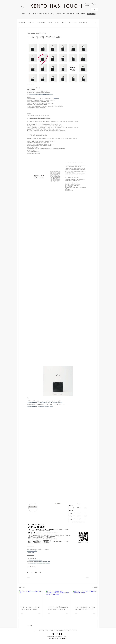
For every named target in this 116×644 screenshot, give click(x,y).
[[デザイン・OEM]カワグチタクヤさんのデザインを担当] (31, 597)
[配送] (52, 630)
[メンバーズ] (74, 630)
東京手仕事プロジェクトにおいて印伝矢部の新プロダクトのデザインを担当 (85, 608)
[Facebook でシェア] (28, 573)
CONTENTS (31, 22)
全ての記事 (22, 22)
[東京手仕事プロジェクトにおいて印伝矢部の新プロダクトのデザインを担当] (85, 597)
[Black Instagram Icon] (57, 634)
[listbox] (95, 10)
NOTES (64, 22)
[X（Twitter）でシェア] (32, 573)
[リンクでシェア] (40, 573)
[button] (23, 8)
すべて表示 (95, 587)
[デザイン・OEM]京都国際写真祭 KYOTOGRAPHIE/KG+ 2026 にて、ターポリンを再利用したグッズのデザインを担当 (58, 608)
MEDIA (50, 22)
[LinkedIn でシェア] (36, 573)
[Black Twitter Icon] (53, 634)
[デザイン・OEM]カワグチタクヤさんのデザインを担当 (31, 608)
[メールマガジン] (67, 630)
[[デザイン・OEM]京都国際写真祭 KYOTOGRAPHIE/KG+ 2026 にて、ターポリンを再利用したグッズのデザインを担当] (58, 597)
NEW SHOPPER (83, 22)
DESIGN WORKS (41, 22)
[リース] (55, 630)
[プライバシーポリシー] (44, 630)
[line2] (61, 634)
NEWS (57, 22)
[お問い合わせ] (60, 630)
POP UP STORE (72, 22)
